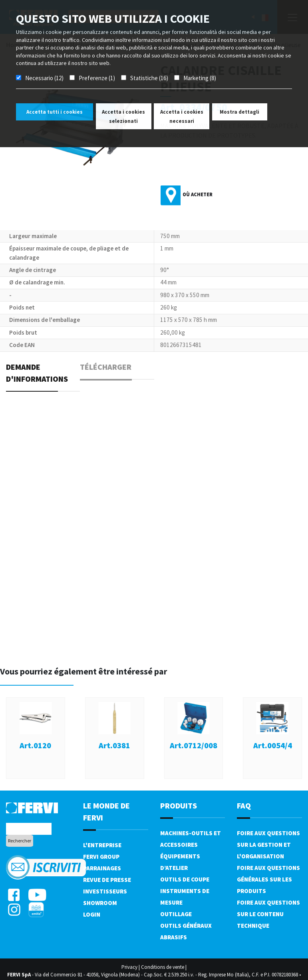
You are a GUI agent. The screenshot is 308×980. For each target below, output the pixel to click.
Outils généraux (186, 926)
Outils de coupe (185, 879)
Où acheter (198, 194)
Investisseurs (105, 891)
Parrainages (102, 868)
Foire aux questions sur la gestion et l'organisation (268, 845)
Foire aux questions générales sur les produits (268, 879)
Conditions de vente (163, 967)
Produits (179, 805)
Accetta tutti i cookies (55, 112)
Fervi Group (101, 857)
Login (92, 914)
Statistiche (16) (149, 78)
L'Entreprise (102, 845)
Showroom (100, 903)
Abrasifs (174, 937)
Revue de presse (107, 880)
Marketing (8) (200, 78)
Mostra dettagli (239, 112)
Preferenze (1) (97, 78)
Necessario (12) (44, 78)
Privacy (129, 967)
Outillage (176, 914)
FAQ (244, 805)
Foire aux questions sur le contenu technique (268, 914)
